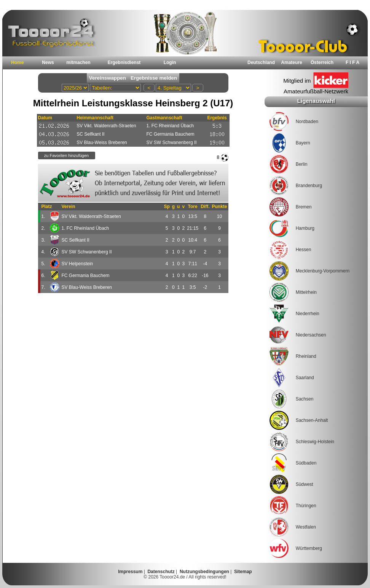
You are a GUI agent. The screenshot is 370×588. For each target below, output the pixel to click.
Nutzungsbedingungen (204, 572)
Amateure (291, 62)
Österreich (322, 62)
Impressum (130, 572)
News (48, 62)
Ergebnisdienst (124, 62)
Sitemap (243, 572)
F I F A (352, 62)
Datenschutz (161, 572)
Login (170, 62)
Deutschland (261, 62)
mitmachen (78, 62)
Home (17, 62)
